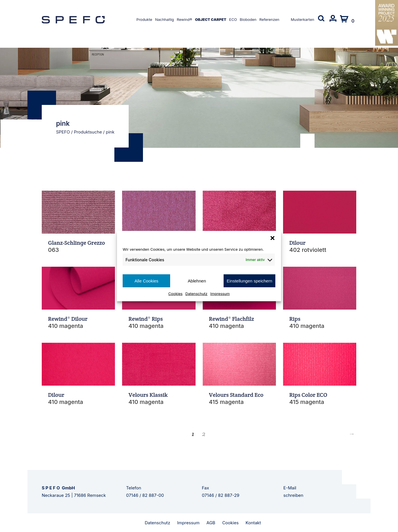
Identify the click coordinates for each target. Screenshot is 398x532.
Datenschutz (196, 294)
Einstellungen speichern (249, 281)
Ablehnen (197, 281)
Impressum (220, 294)
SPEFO (63, 132)
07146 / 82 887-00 (145, 495)
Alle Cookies (146, 281)
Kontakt (253, 523)
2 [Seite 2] (204, 434)
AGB (211, 523)
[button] (272, 238)
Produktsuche (88, 132)
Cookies (176, 294)
